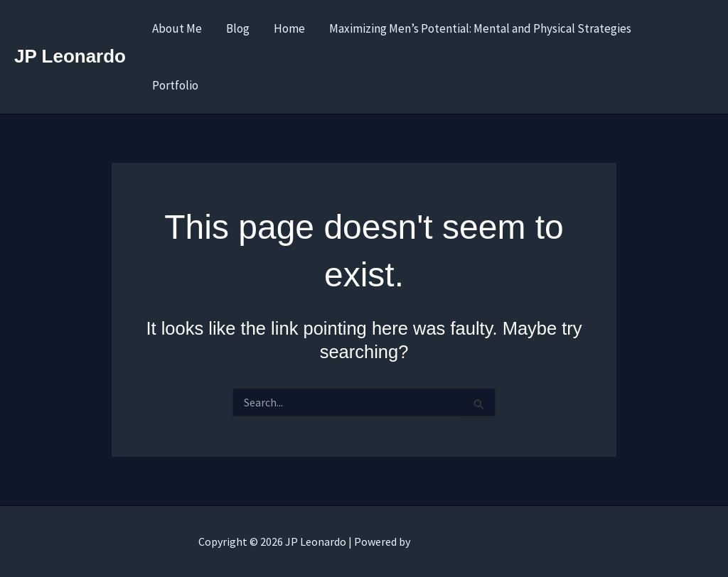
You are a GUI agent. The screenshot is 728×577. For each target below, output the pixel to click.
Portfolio (175, 85)
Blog (238, 28)
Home (289, 28)
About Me (177, 28)
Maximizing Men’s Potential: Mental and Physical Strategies (480, 28)
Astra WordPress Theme (471, 541)
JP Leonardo (70, 56)
